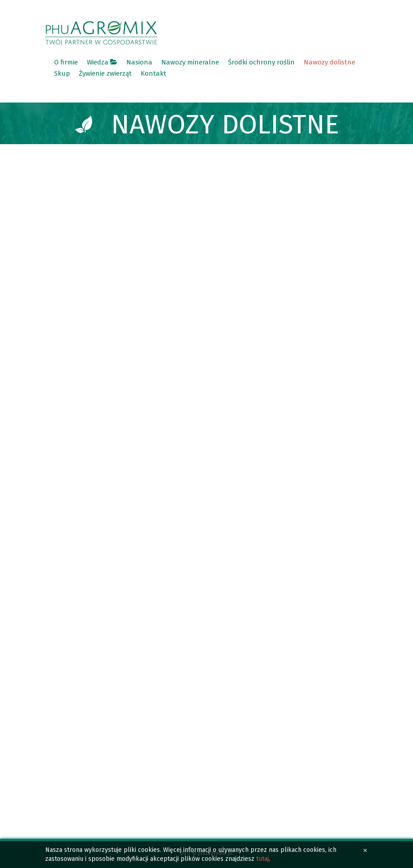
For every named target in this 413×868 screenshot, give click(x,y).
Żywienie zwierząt (105, 73)
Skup (62, 73)
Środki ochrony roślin (261, 62)
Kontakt (153, 73)
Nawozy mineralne (190, 62)
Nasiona (139, 62)
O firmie (66, 62)
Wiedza (102, 62)
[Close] (365, 850)
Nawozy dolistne (329, 62)
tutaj (262, 859)
